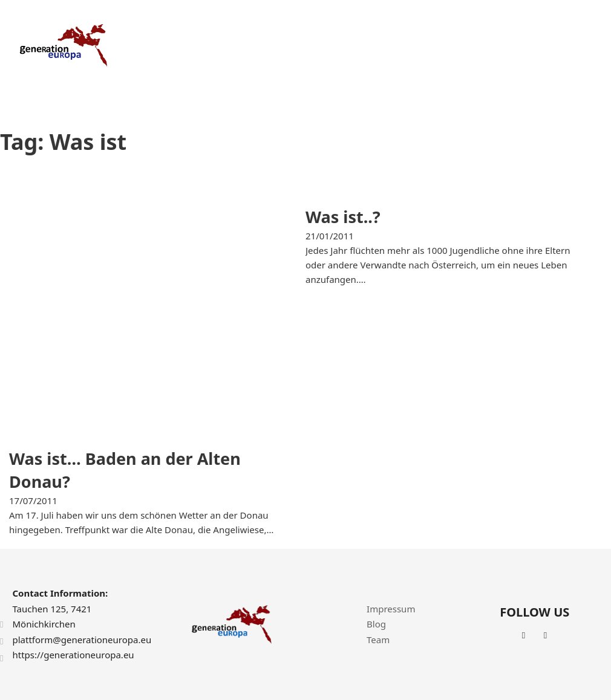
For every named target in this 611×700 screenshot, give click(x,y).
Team (378, 640)
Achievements (458, 45)
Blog (376, 624)
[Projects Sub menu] (405, 46)
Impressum (391, 609)
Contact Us (570, 45)
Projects (377, 45)
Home (272, 45)
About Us (323, 45)
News (517, 45)
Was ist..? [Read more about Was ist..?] (343, 217)
